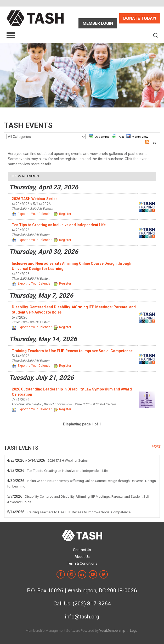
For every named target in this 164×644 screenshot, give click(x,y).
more (156, 447)
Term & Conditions (82, 563)
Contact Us (82, 550)
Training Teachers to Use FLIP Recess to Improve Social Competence (79, 512)
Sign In (98, 23)
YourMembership (112, 631)
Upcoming (99, 136)
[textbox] (155, 35)
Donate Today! (140, 18)
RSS (151, 142)
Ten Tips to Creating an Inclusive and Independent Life (67, 471)
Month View (137, 136)
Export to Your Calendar (32, 214)
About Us (82, 557)
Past (118, 136)
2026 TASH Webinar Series (68, 461)
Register (63, 214)
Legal (134, 631)
